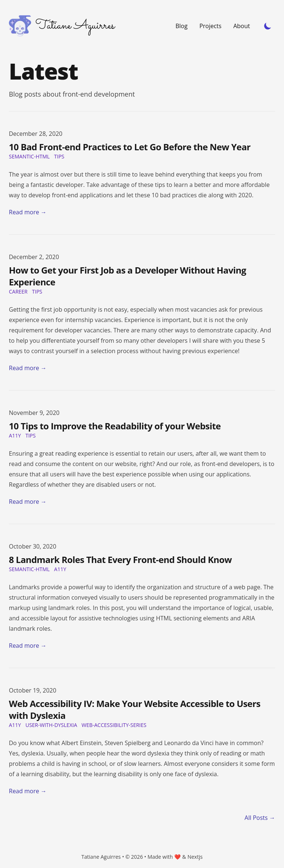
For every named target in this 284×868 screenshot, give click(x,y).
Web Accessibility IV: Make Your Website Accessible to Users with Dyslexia (135, 709)
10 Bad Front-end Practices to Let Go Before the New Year (130, 147)
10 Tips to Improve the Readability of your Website (115, 426)
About (242, 26)
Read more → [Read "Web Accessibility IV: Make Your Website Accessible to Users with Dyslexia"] (28, 791)
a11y (15, 435)
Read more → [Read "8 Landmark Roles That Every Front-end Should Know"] (28, 646)
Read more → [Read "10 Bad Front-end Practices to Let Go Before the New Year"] (28, 212)
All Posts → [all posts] (260, 818)
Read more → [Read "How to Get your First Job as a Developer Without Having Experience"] (28, 368)
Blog (181, 26)
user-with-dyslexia (51, 725)
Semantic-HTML (29, 156)
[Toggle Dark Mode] (268, 26)
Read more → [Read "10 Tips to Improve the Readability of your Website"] (28, 502)
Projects (210, 26)
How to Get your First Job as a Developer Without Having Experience (127, 276)
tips (59, 156)
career (18, 291)
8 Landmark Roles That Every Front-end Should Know (120, 559)
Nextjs (195, 857)
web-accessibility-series (114, 725)
